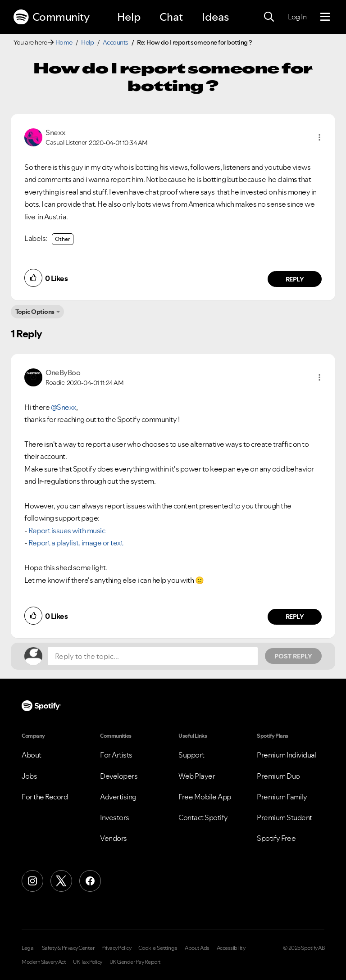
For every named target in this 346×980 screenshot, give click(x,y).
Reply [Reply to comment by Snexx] (295, 279)
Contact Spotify (203, 817)
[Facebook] (90, 881)
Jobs (29, 776)
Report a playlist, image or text (76, 543)
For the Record (45, 797)
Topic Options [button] (35, 312)
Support (191, 755)
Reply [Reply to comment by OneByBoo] (295, 617)
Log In (297, 17)
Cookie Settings (158, 948)
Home (64, 42)
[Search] (269, 17)
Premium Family (282, 797)
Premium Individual (287, 755)
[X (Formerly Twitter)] (61, 881)
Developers (119, 776)
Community (51, 17)
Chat (171, 17)
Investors (115, 817)
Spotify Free (276, 838)
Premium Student (285, 817)
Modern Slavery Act (44, 962)
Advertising (118, 797)
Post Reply (293, 656)
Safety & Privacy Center (68, 948)
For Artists (116, 755)
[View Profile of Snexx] (56, 132)
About (32, 755)
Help (129, 17)
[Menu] (325, 17)
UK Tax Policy (88, 962)
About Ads (197, 948)
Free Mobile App (205, 797)
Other (63, 239)
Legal (28, 948)
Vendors (114, 838)
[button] (319, 137)
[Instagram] (32, 881)
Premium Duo (278, 776)
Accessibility (231, 948)
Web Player (197, 776)
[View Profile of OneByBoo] (63, 372)
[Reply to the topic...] (153, 656)
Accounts (116, 42)
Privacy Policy (116, 948)
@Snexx (64, 407)
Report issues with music (67, 531)
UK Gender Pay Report (135, 962)
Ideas (215, 17)
